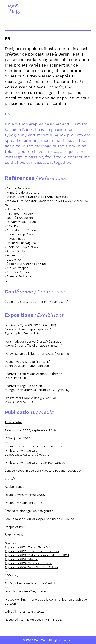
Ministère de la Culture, (22, 450)
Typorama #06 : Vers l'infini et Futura (31, 567)
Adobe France (15, 487)
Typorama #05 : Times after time (29, 563)
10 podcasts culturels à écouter (28, 454)
